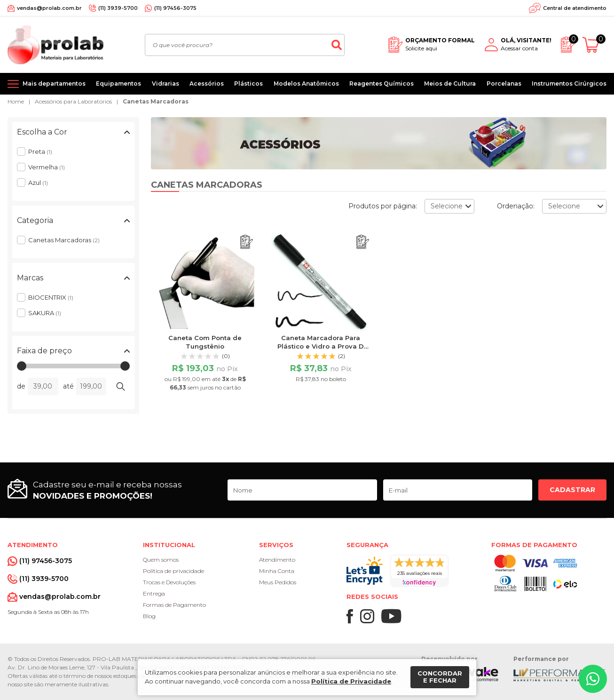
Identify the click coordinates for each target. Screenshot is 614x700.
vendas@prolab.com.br (49, 8)
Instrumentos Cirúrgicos (569, 84)
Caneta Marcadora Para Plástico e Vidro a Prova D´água (321, 346)
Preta (40, 151)
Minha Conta (277, 571)
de (21, 386)
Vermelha (47, 167)
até (68, 386)
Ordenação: (516, 206)
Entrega (154, 593)
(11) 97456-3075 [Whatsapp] (175, 8)
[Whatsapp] (593, 679)
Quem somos (161, 560)
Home (16, 101)
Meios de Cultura (450, 84)
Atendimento (277, 560)
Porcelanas (504, 84)
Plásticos (248, 84)
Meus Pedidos (278, 582)
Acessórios (207, 84)
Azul (38, 183)
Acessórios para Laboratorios (73, 101)
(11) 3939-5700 (118, 8)
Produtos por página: (383, 206)
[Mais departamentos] (47, 84)
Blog (149, 616)
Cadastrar (572, 490)
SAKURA (45, 313)
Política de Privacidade (351, 681)
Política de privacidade (173, 571)
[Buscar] (337, 45)
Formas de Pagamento (174, 605)
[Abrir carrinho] (594, 45)
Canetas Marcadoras (156, 101)
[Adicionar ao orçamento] (247, 242)
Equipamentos (118, 84)
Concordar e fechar (440, 677)
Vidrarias (165, 84)
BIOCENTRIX (51, 297)
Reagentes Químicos (382, 84)
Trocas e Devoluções (169, 582)
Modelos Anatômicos (306, 84)
